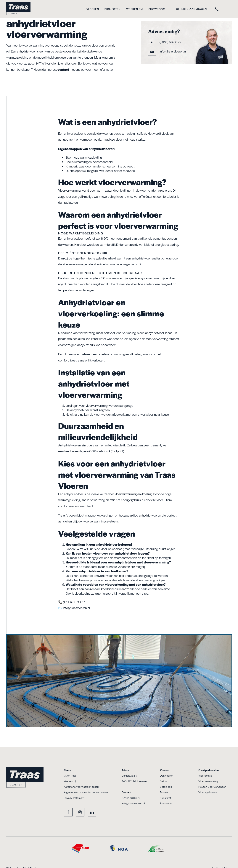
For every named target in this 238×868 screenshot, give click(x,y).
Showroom (157, 9)
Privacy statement (74, 798)
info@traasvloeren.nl (167, 52)
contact (63, 69)
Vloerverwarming (208, 781)
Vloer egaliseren (208, 792)
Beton (163, 781)
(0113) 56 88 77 (165, 42)
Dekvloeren (167, 775)
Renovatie (166, 803)
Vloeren (93, 9)
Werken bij (135, 9)
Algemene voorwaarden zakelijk (82, 787)
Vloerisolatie (205, 775)
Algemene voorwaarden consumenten (86, 792)
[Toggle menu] (228, 9)
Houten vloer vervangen (212, 787)
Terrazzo (165, 792)
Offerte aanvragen (192, 9)
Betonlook (166, 787)
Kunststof (165, 798)
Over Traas (70, 775)
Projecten (113, 9)
